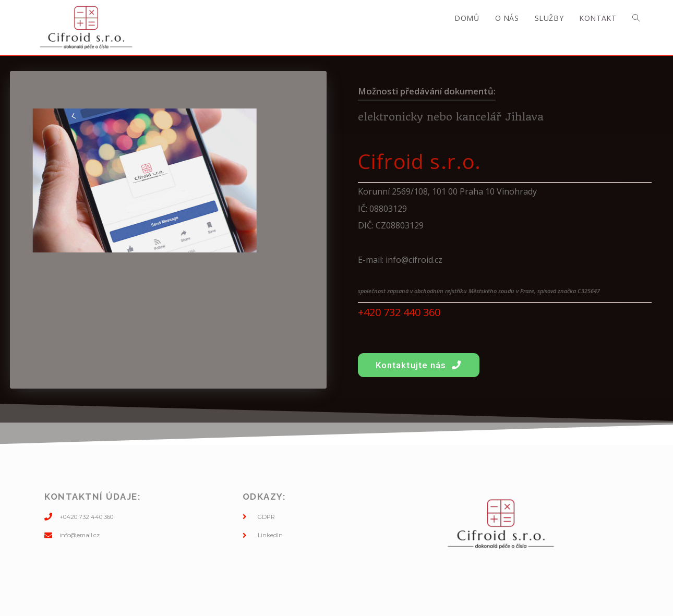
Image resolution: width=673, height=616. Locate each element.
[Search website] (636, 18)
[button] (419, 365)
